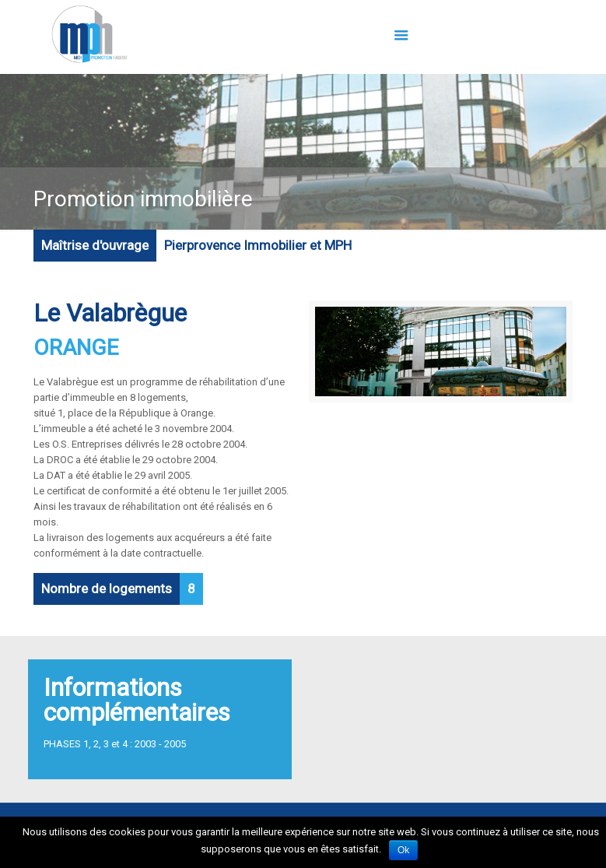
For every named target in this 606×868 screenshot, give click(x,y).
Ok (403, 850)
